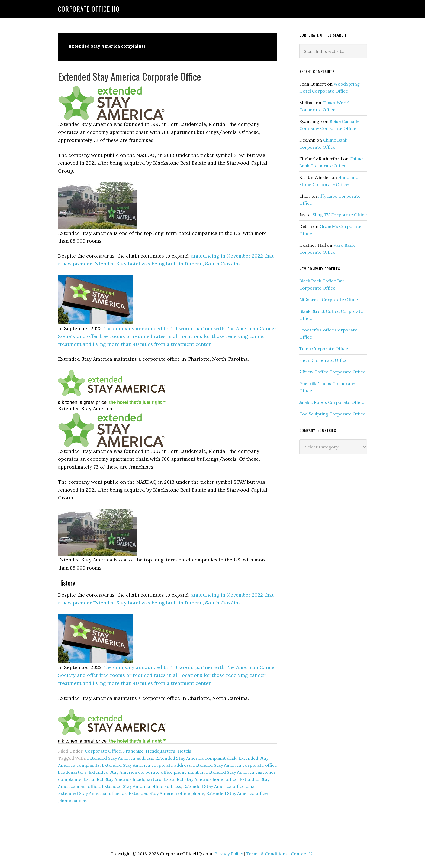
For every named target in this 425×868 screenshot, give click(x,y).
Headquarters (161, 751)
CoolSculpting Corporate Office (332, 414)
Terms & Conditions (267, 854)
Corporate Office (103, 751)
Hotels (184, 751)
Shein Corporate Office (323, 360)
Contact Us (303, 854)
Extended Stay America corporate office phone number (146, 772)
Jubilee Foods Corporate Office (332, 402)
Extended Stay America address (120, 758)
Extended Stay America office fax (92, 793)
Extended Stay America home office (200, 779)
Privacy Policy (229, 854)
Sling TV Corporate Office (340, 215)
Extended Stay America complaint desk (196, 758)
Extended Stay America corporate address (146, 765)
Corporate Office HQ (89, 9)
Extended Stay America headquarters (122, 779)
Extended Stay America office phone (166, 793)
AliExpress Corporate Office (329, 300)
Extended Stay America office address (141, 786)
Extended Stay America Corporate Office (130, 76)
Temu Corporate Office (324, 349)
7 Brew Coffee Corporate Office (332, 372)
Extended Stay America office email (220, 786)
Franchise (133, 751)
